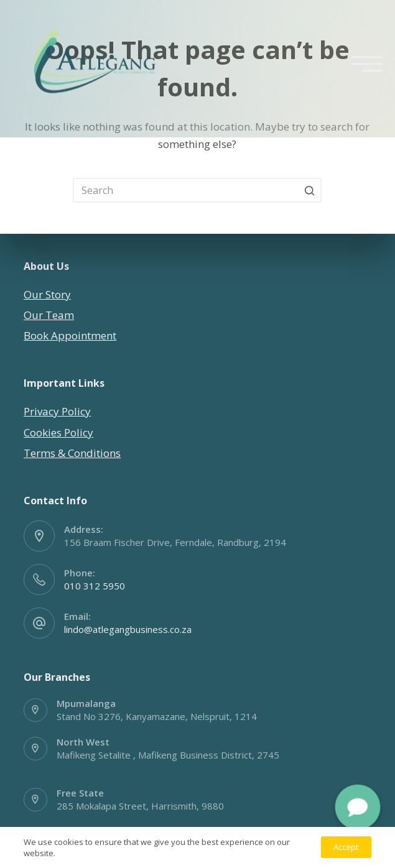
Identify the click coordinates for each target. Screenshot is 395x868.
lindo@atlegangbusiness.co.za (128, 629)
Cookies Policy (58, 432)
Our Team (49, 315)
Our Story (47, 294)
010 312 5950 (95, 586)
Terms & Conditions (72, 453)
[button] (358, 807)
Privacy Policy (57, 411)
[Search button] (309, 190)
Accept (346, 847)
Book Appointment (70, 335)
